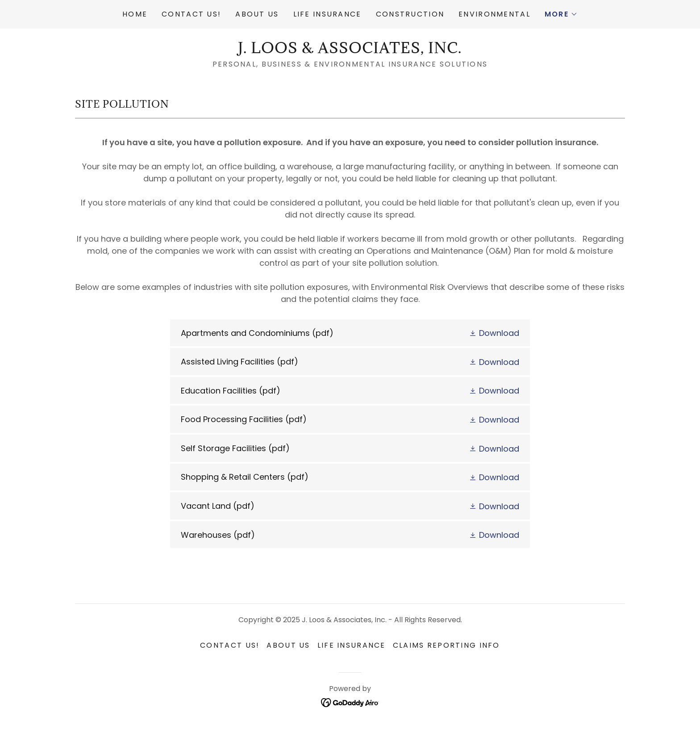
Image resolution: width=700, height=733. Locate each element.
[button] (561, 14)
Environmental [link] (494, 14)
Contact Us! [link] (191, 14)
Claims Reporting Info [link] (446, 645)
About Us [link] (257, 14)
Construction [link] (410, 14)
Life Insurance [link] (327, 14)
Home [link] (135, 14)
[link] (350, 50)
